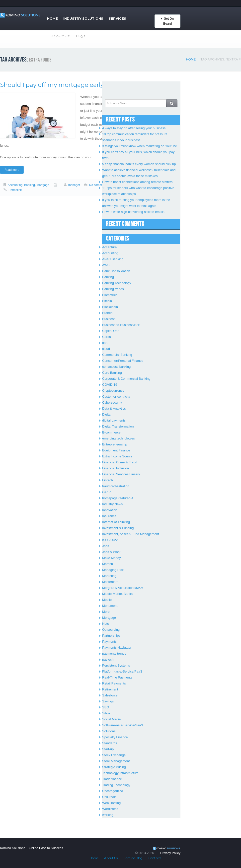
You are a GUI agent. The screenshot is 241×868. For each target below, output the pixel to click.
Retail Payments (114, 683)
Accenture (110, 247)
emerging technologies (119, 438)
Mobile (107, 600)
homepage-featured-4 (118, 498)
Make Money (111, 558)
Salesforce (110, 695)
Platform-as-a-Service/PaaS (122, 671)
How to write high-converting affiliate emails (133, 212)
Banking (30, 185)
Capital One (111, 331)
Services (117, 18)
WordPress (110, 809)
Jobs (106, 546)
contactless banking (116, 367)
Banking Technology (117, 283)
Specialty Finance (115, 737)
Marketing (109, 576)
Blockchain (110, 307)
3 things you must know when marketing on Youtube (140, 146)
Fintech (108, 480)
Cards (107, 337)
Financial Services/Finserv (121, 474)
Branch (107, 313)
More (106, 612)
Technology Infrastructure (120, 773)
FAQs (80, 36)
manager (74, 185)
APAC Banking (113, 259)
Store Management (116, 761)
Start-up (108, 749)
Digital (107, 414)
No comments (98, 185)
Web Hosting (111, 803)
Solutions (109, 731)
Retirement (110, 689)
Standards (110, 743)
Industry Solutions (83, 18)
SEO (106, 707)
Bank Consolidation (116, 271)
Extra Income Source (117, 456)
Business (109, 319)
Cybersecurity (112, 403)
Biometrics (110, 295)
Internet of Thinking (116, 522)
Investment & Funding (118, 528)
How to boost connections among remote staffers (137, 182)
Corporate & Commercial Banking (126, 379)
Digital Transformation (118, 426)
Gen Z (107, 492)
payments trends (114, 653)
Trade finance (112, 779)
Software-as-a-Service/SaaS (123, 725)
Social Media (111, 719)
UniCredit (109, 797)
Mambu (108, 564)
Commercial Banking (117, 355)
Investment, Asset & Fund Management (131, 534)
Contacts (155, 858)
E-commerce (111, 432)
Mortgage (43, 185)
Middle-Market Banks (117, 594)
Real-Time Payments (117, 677)
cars (105, 343)
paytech (108, 659)
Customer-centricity (116, 397)
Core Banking (112, 373)
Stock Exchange (114, 755)
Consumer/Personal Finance (123, 361)
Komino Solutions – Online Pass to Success (32, 848)
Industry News (112, 504)
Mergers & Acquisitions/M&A (123, 588)
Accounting (15, 185)
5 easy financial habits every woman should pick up (139, 164)
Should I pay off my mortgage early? (54, 85)
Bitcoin (107, 301)
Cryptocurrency (113, 391)
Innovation (110, 510)
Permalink (15, 190)
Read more (12, 170)
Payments (109, 642)
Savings (108, 701)
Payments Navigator (117, 648)
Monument (110, 606)
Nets (106, 624)
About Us (60, 36)
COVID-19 (110, 385)
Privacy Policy (170, 853)
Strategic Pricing (114, 767)
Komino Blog (133, 858)
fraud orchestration (116, 486)
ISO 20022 (110, 540)
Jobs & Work (111, 552)
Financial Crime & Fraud (120, 462)
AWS (106, 265)
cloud (106, 349)
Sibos (106, 713)
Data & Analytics (114, 408)
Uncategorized (113, 791)
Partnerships (111, 636)
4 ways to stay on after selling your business (134, 128)
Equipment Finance (116, 450)
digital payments (114, 420)
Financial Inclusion (116, 468)
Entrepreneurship (115, 444)
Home (52, 18)
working (108, 815)
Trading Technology (116, 785)
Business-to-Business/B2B (121, 325)
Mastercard (110, 582)
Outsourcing (111, 630)
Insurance (109, 516)
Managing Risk (113, 570)
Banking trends (113, 289)
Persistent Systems (116, 665)
